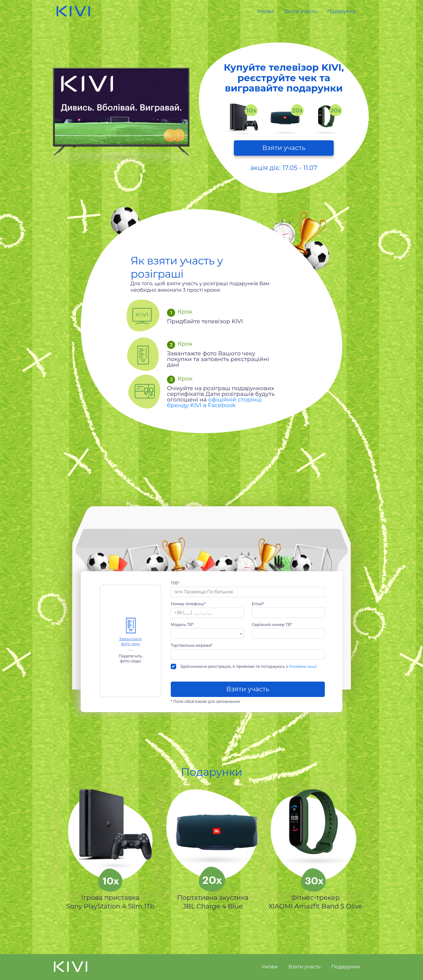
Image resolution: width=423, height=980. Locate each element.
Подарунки (342, 11)
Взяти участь (301, 11)
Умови (265, 11)
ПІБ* (175, 583)
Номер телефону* (188, 604)
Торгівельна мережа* (192, 645)
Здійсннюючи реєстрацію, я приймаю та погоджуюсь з (244, 666)
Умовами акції (303, 666)
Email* (258, 604)
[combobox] (207, 634)
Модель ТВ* (182, 625)
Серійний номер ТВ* (272, 625)
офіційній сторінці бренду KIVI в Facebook (214, 402)
